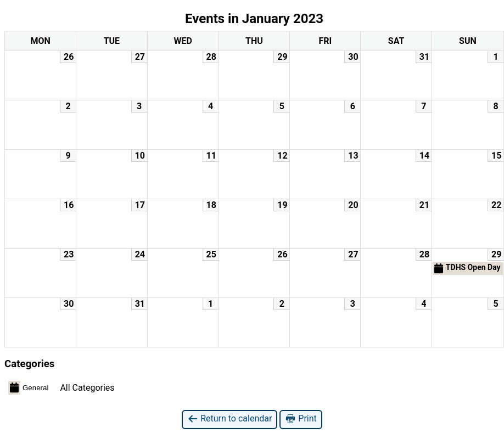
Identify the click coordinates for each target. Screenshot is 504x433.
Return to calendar (229, 419)
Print (301, 419)
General (28, 387)
